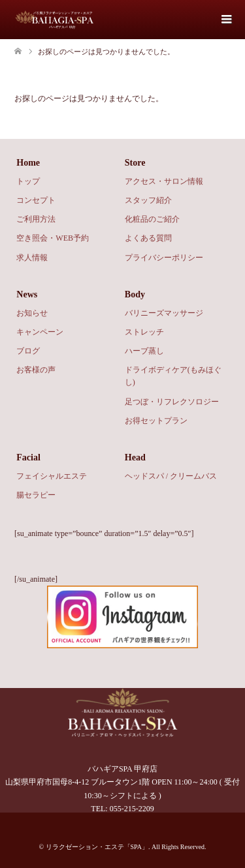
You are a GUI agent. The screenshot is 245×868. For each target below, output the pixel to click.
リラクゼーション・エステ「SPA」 (97, 847)
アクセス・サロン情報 (164, 181)
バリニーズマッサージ (164, 313)
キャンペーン (40, 332)
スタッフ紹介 (148, 200)
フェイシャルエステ (52, 476)
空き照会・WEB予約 (53, 238)
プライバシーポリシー (164, 258)
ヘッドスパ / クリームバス (171, 476)
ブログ (28, 351)
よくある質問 (148, 238)
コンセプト (36, 200)
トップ (28, 181)
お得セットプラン (156, 421)
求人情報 (32, 258)
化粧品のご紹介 (152, 219)
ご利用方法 (36, 219)
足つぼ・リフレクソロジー (172, 402)
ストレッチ (144, 332)
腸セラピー (36, 495)
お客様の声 (36, 370)
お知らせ (32, 313)
